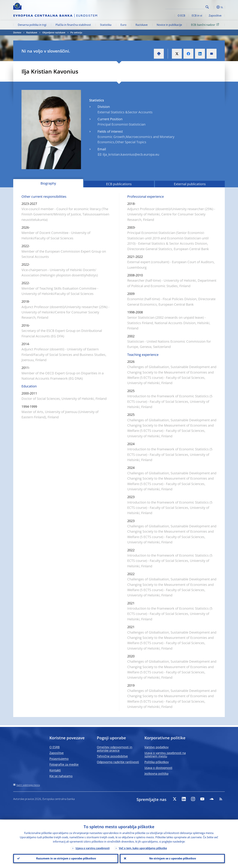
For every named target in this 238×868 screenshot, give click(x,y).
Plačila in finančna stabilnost (73, 25)
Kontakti (55, 770)
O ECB (181, 16)
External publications (190, 184)
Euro (123, 25)
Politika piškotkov (157, 762)
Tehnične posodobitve (112, 756)
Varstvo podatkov (157, 747)
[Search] (188, 7)
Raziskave (142, 25)
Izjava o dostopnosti (158, 768)
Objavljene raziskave (54, 32)
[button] (213, 7)
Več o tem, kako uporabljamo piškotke (143, 848)
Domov (17, 32)
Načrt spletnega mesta (28, 785)
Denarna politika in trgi (32, 25)
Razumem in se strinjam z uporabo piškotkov (66, 858)
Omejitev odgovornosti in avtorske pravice (115, 749)
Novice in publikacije (169, 25)
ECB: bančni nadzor (206, 25)
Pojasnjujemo (59, 759)
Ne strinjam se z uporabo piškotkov (172, 858)
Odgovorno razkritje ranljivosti (118, 762)
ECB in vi (197, 16)
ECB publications (119, 184)
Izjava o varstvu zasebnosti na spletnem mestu (165, 755)
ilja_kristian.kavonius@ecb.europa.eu (131, 154)
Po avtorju (76, 32)
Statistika (106, 25)
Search (207, 7)
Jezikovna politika (156, 774)
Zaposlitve (215, 16)
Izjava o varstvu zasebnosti (93, 848)
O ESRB (55, 747)
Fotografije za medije (64, 764)
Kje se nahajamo (61, 776)
